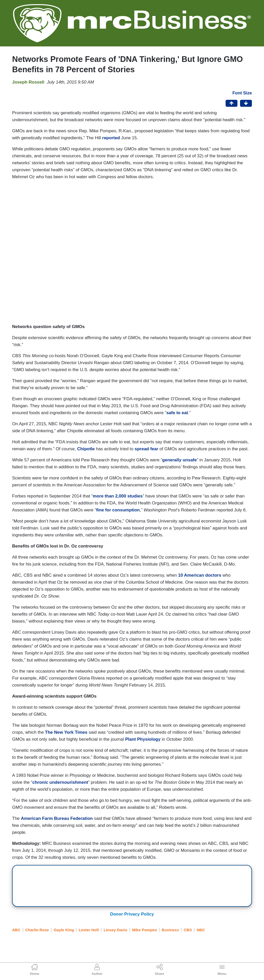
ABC (16, 930)
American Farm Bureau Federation (57, 818)
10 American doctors (200, 575)
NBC (201, 930)
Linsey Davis (115, 930)
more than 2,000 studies (118, 496)
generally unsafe (179, 460)
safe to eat (177, 413)
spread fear (146, 449)
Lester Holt (89, 930)
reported (111, 138)
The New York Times (66, 732)
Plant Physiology (143, 739)
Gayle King (64, 930)
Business (170, 930)
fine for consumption (118, 510)
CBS (188, 930)
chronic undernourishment (60, 782)
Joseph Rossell (28, 82)
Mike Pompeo (145, 930)
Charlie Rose (37, 930)
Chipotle (86, 449)
